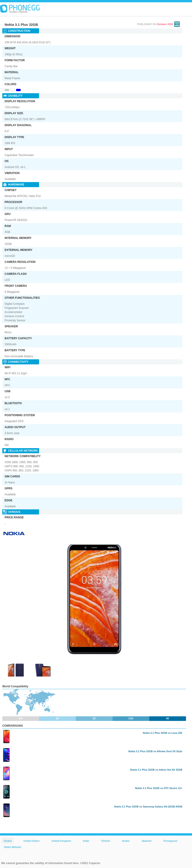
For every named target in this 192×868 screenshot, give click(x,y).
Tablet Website (13, 847)
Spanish (147, 841)
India (86, 841)
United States (31, 841)
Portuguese (171, 841)
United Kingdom (61, 841)
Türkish (105, 841)
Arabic (126, 841)
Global (8, 841)
